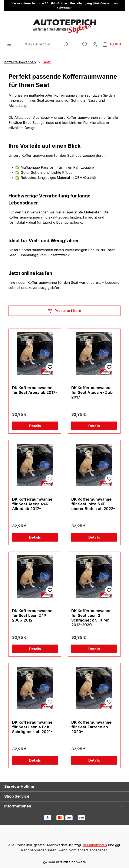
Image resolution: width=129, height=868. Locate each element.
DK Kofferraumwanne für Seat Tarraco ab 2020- (91, 727)
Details (35, 426)
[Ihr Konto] (95, 44)
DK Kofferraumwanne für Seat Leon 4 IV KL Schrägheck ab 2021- (32, 727)
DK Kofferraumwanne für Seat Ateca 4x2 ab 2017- (92, 392)
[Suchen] (66, 44)
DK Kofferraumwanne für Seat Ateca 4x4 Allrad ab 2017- (32, 504)
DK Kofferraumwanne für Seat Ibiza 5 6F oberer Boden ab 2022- (93, 504)
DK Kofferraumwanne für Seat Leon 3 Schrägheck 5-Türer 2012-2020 (91, 618)
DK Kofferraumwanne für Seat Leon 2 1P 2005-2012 (32, 615)
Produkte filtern (64, 311)
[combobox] (42, 44)
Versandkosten (95, 845)
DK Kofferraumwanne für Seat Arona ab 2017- (35, 390)
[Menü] (9, 44)
